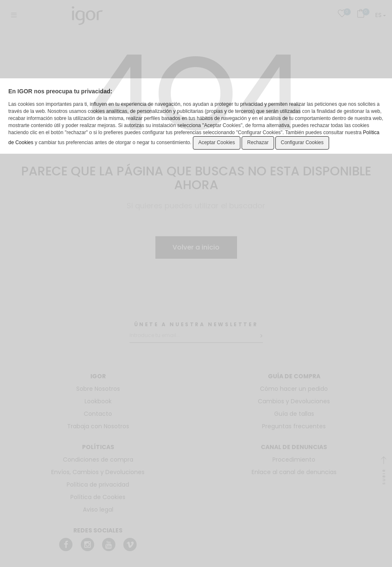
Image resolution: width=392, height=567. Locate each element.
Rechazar (258, 142)
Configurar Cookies (302, 142)
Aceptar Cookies (217, 142)
